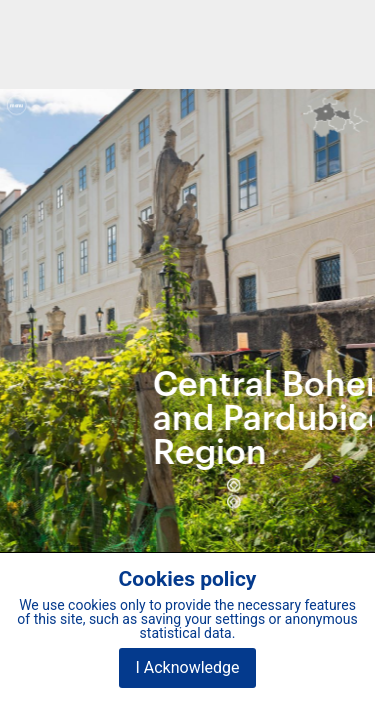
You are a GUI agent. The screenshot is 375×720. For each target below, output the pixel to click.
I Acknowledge (187, 667)
